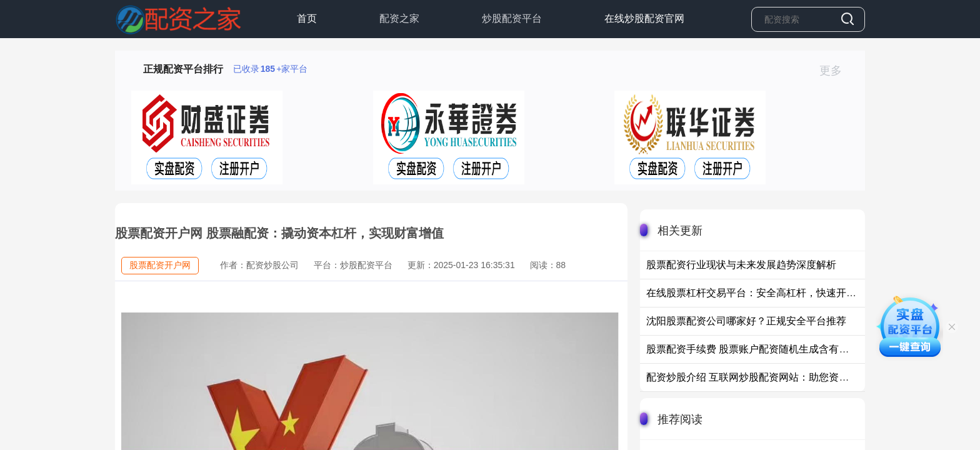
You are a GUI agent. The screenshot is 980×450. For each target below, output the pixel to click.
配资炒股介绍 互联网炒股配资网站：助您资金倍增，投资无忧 (782, 377)
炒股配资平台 (512, 18)
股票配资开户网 (160, 265)
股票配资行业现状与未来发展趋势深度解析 (741, 265)
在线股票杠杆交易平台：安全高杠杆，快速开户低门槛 (766, 293)
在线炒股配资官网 (644, 18)
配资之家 (399, 18)
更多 (836, 71)
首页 (307, 18)
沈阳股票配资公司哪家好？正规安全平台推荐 (746, 321)
